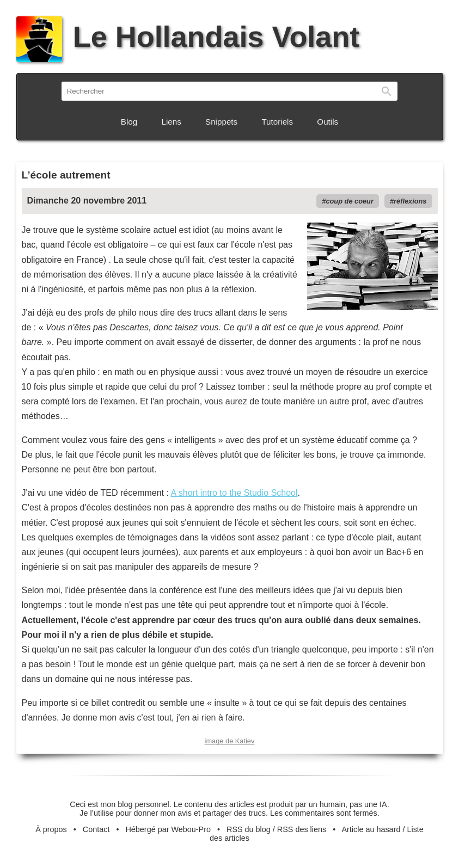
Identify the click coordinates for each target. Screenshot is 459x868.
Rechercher (387, 91)
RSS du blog (249, 829)
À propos (51, 829)
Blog (129, 122)
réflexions (410, 201)
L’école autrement (66, 175)
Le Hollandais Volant (188, 36)
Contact (96, 829)
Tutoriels (277, 122)
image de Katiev (230, 741)
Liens (172, 122)
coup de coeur (349, 201)
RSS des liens (302, 829)
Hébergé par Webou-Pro (168, 829)
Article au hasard (371, 829)
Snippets (221, 122)
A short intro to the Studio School (234, 493)
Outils (328, 122)
